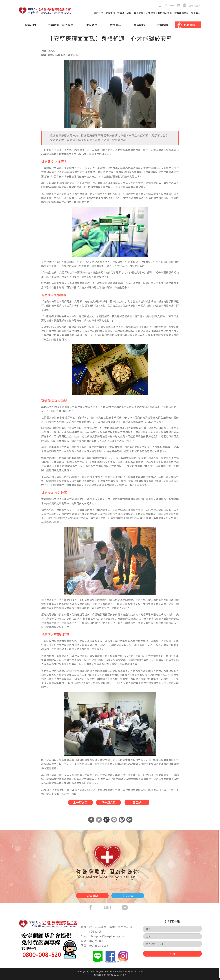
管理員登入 (195, 5)
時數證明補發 (182, 13)
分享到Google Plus (129, 821)
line (172, 5)
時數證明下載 (165, 13)
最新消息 (98, 13)
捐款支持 (189, 25)
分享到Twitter (99, 821)
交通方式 (96, 933)
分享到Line (114, 821)
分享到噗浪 (122, 821)
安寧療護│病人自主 (61, 25)
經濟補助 (139, 25)
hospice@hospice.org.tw (108, 938)
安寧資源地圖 (124, 13)
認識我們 (30, 25)
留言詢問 (151, 13)
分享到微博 (106, 821)
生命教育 (92, 25)
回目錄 (141, 803)
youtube (178, 5)
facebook (166, 5)
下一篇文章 (108, 803)
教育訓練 (116, 25)
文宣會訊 (110, 13)
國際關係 (163, 25)
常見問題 (139, 13)
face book (93, 909)
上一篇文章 (76, 803)
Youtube (127, 909)
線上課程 (196, 13)
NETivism (118, 977)
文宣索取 (134, 897)
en (184, 5)
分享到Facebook (91, 821)
